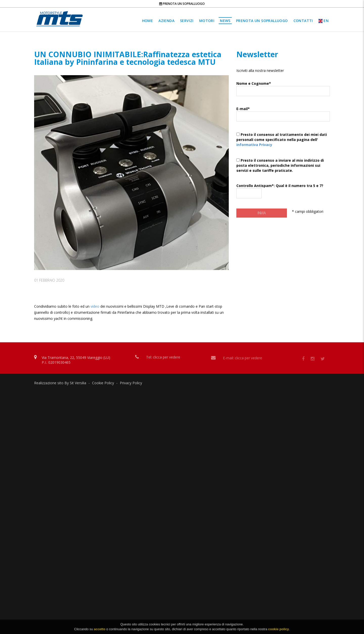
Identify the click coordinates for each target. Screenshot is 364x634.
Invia (262, 218)
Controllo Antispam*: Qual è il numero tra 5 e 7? (283, 197)
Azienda (166, 21)
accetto (100, 631)
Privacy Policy (131, 384)
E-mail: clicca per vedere (243, 360)
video (95, 315)
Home (148, 21)
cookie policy (279, 631)
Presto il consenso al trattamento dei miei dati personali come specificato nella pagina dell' (283, 146)
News (225, 21)
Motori (207, 21)
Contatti (303, 21)
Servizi (187, 21)
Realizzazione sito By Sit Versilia (60, 384)
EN (324, 21)
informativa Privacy (254, 150)
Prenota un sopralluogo (182, 4)
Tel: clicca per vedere (163, 359)
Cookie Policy (103, 384)
